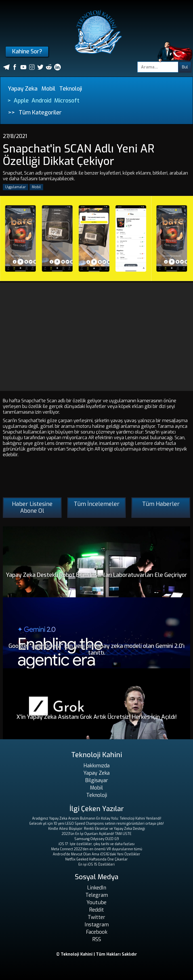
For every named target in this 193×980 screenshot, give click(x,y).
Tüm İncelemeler (97, 504)
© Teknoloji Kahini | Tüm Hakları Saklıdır (97, 954)
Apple (21, 101)
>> (11, 113)
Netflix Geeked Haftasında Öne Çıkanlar (96, 859)
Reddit (96, 910)
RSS (97, 939)
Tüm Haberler (161, 504)
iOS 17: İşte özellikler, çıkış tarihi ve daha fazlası (96, 844)
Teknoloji (71, 89)
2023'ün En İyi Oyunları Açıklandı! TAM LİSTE (96, 834)
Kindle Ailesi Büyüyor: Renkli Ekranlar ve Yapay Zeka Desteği (97, 829)
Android (41, 101)
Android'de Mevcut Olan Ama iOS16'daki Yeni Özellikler (96, 854)
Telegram (97, 895)
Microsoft (67, 101)
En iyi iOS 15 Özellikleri (96, 864)
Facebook (97, 932)
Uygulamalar (15, 187)
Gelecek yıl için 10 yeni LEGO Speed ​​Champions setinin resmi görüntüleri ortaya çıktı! (96, 824)
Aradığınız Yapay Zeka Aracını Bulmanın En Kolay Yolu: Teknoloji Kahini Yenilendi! (97, 818)
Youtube (96, 902)
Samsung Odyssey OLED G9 (97, 839)
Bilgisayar (97, 780)
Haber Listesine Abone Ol (32, 507)
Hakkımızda (96, 766)
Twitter (96, 917)
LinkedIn (97, 888)
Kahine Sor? (27, 52)
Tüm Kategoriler (40, 113)
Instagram (97, 925)
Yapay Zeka (23, 89)
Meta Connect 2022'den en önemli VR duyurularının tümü (97, 849)
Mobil (48, 89)
